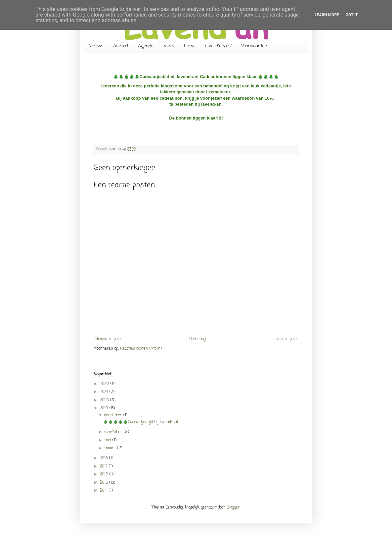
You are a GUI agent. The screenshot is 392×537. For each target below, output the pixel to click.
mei (108, 440)
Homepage (198, 339)
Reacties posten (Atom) (141, 349)
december (114, 415)
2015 (104, 483)
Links (190, 46)
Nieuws (96, 46)
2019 (105, 408)
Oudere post (286, 339)
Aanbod (121, 46)
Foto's (169, 46)
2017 (104, 466)
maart (111, 448)
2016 (105, 474)
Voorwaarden (254, 46)
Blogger (233, 508)
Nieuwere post (108, 339)
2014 (104, 491)
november (114, 432)
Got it (352, 15)
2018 (104, 458)
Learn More (327, 15)
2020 (105, 400)
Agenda (146, 46)
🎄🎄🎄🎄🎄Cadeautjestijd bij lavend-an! (141, 422)
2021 (105, 392)
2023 (105, 384)
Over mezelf (218, 46)
